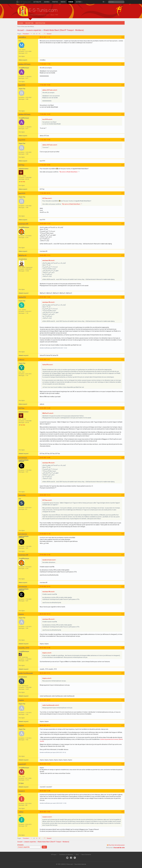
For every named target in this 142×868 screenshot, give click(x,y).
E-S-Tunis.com (25, 2)
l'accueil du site (119, 848)
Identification (40, 23)
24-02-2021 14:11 (45, 359)
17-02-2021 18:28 (45, 85)
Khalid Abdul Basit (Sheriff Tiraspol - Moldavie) (64, 30)
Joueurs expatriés (34, 30)
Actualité (37, 2)
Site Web (23, 182)
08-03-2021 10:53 (45, 764)
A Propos (54, 855)
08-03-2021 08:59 (45, 700)
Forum (71, 2)
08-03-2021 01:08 (45, 648)
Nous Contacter (86, 855)
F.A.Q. (77, 855)
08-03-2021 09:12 (45, 725)
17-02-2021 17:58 (45, 64)
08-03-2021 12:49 (45, 791)
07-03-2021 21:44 (45, 534)
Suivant (49, 34)
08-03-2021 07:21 (45, 673)
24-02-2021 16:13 (45, 495)
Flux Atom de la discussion (117, 845)
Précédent (26, 34)
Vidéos (63, 2)
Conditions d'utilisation (66, 855)
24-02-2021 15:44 (45, 408)
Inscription (29, 23)
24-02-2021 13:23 (45, 297)
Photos (55, 2)
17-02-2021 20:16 (45, 193)
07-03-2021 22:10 (45, 586)
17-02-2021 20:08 (45, 165)
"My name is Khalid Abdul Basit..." (69, 172)
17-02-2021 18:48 (45, 140)
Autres (79, 2)
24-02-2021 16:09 (45, 458)
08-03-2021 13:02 (45, 812)
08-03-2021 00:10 (45, 614)
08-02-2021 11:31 (45, 37)
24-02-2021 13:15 (45, 255)
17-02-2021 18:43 (45, 114)
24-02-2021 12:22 (45, 224)
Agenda (47, 2)
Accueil (21, 23)
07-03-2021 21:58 (45, 555)
